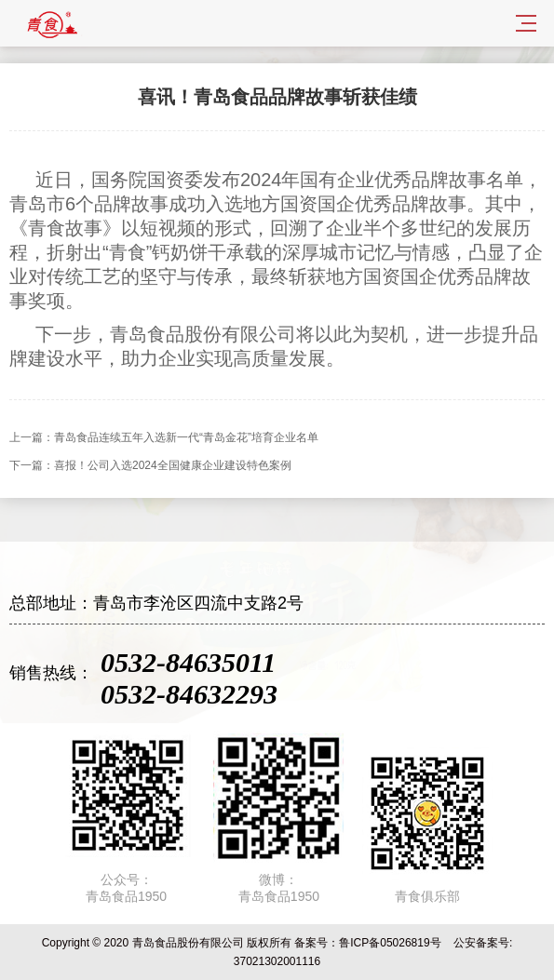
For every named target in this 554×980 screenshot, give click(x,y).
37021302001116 (277, 961)
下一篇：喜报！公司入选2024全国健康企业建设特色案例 (150, 465)
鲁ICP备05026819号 (390, 943)
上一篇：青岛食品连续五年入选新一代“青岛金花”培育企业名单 (164, 437)
